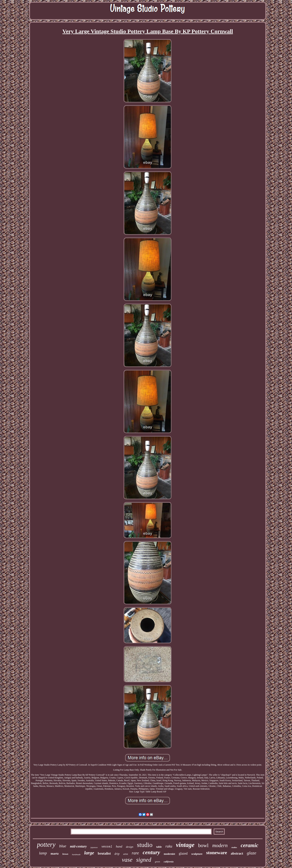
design (130, 847)
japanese (94, 847)
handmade (76, 854)
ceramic (249, 845)
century (151, 852)
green (157, 862)
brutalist (104, 853)
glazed (183, 853)
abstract (237, 853)
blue (63, 846)
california (169, 862)
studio (145, 845)
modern (220, 845)
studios (234, 847)
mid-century (78, 846)
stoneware (217, 853)
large (89, 853)
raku (169, 846)
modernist (170, 854)
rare (135, 853)
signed (144, 860)
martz (55, 854)
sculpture (197, 854)
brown (65, 854)
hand (119, 846)
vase (127, 860)
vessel (107, 847)
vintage (185, 845)
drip (117, 854)
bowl (203, 845)
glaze (252, 853)
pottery (46, 845)
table (159, 847)
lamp (43, 853)
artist (126, 854)
